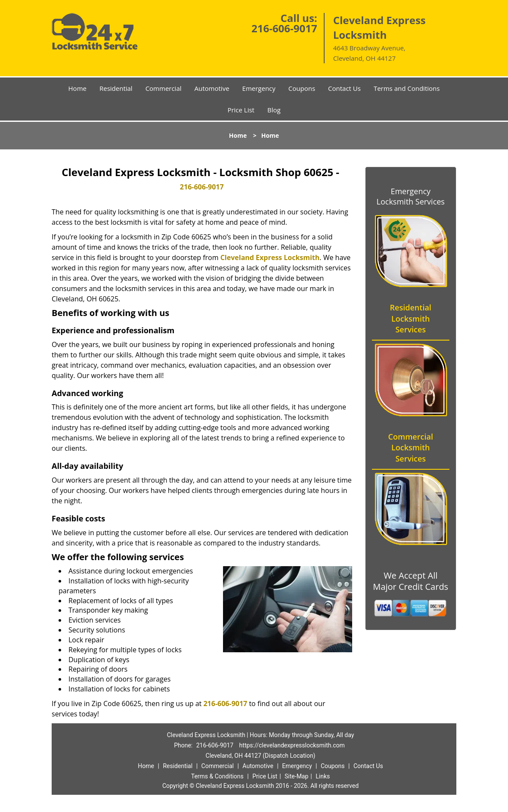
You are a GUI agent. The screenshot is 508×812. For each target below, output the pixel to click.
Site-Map (296, 776)
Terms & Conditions (217, 776)
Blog (274, 110)
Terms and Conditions (407, 88)
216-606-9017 (284, 28)
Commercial (164, 88)
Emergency (259, 88)
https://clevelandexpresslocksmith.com (292, 745)
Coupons (302, 88)
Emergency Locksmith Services (411, 196)
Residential (116, 88)
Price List (241, 110)
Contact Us (344, 88)
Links (323, 776)
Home (77, 88)
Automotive (212, 88)
